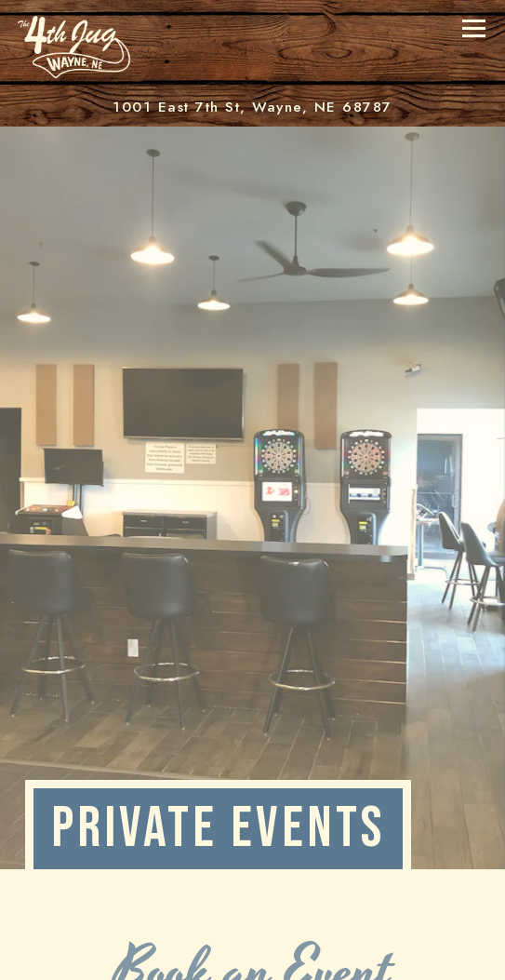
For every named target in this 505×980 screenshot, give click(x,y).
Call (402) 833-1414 (253, 955)
